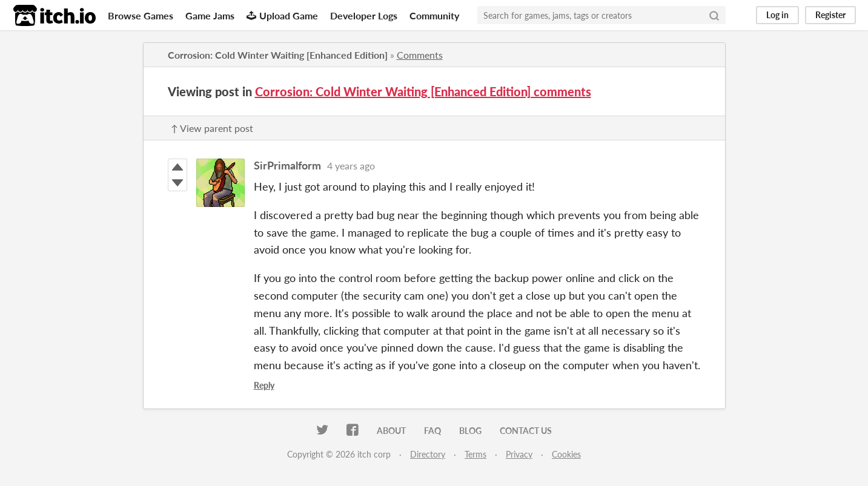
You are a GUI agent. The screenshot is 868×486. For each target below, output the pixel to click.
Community (434, 15)
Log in (777, 15)
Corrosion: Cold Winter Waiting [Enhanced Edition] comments (423, 91)
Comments (420, 55)
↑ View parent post (212, 128)
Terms (475, 454)
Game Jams (210, 15)
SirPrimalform (287, 165)
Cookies (566, 454)
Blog (470, 431)
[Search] (714, 15)
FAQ (432, 431)
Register (830, 15)
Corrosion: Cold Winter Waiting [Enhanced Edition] (278, 55)
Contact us (526, 431)
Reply (264, 385)
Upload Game (282, 15)
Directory (428, 454)
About (391, 431)
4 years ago (351, 166)
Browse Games (141, 15)
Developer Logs (364, 15)
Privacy (519, 454)
